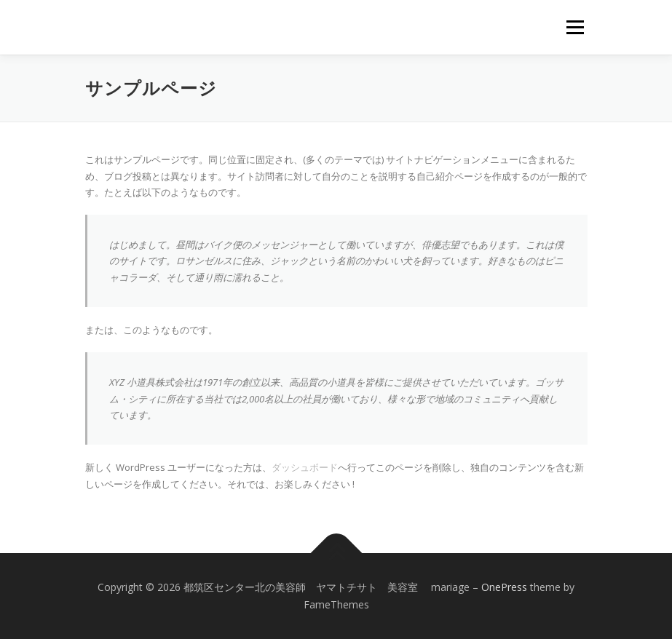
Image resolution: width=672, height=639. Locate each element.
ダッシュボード (305, 467)
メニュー (575, 27)
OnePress (504, 587)
